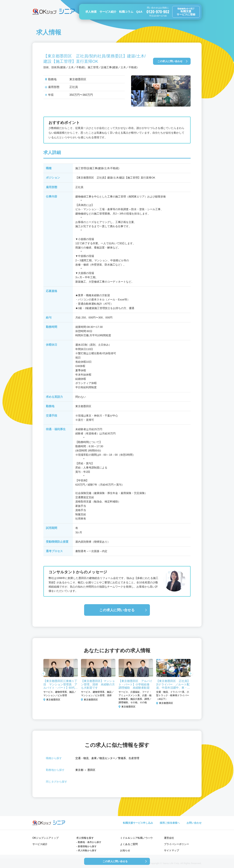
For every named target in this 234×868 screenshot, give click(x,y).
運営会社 (169, 838)
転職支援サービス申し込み (138, 823)
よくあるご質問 (129, 844)
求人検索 (91, 12)
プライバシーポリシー (177, 844)
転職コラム (126, 12)
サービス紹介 (108, 12)
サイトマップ (172, 850)
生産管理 (134, 758)
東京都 (79, 770)
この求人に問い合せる (117, 610)
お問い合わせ (194, 823)
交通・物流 (82, 758)
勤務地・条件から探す (90, 842)
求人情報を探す (85, 838)
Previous (43, 674)
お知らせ (125, 850)
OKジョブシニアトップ (45, 838)
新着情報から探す (87, 846)
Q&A (139, 12)
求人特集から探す (87, 850)
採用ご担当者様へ (170, 823)
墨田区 (91, 770)
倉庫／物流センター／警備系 (109, 758)
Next (191, 674)
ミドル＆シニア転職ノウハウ (136, 838)
